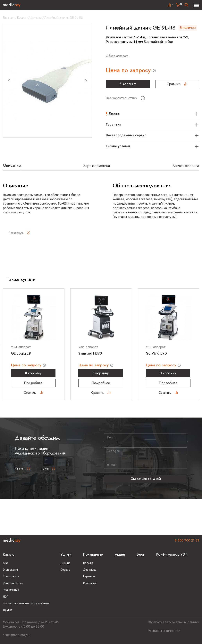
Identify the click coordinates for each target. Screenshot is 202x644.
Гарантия (89, 576)
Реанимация (11, 590)
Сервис (65, 570)
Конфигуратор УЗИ (172, 554)
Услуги (45, 469)
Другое (8, 610)
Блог (141, 554)
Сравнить (177, 84)
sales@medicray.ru (17, 635)
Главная (8, 18)
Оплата (88, 563)
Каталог (22, 18)
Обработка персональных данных (173, 622)
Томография (11, 576)
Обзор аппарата (117, 56)
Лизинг (65, 563)
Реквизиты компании (164, 631)
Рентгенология (13, 583)
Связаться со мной (146, 479)
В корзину (128, 84)
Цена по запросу (130, 70)
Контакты (90, 583)
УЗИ (5, 563)
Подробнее (34, 383)
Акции (120, 554)
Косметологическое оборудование (26, 603)
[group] (48, 81)
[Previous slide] (9, 81)
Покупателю (93, 554)
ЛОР (6, 597)
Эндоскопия (11, 570)
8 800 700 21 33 (187, 540)
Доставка (90, 570)
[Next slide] (86, 81)
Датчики (36, 18)
